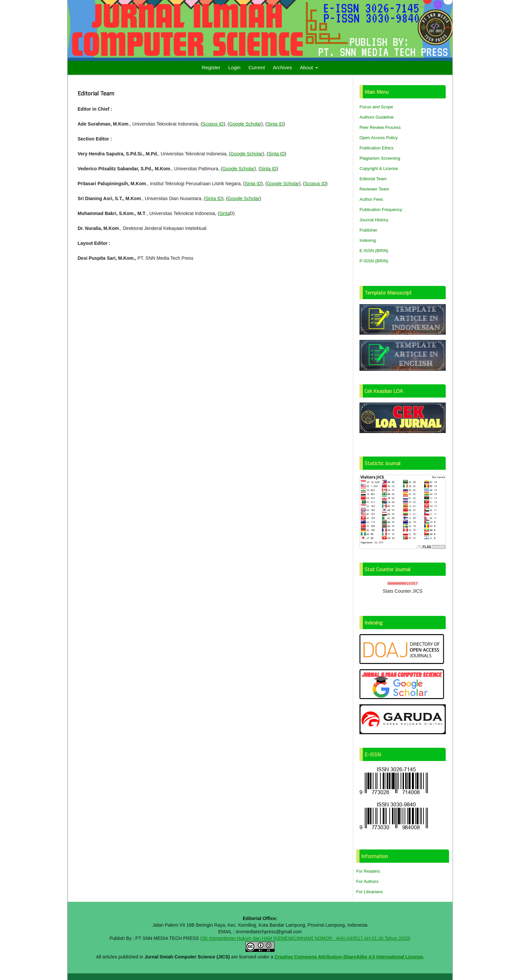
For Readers (368, 871)
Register (211, 67)
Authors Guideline (377, 117)
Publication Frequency (381, 210)
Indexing (368, 240)
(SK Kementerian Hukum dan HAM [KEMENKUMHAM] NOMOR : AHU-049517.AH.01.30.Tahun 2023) (305, 938)
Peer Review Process (380, 127)
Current (257, 67)
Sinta (225, 213)
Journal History (374, 220)
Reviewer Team (374, 189)
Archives (283, 67)
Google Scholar (245, 124)
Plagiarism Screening (380, 158)
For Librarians (369, 892)
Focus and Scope (376, 107)
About (307, 67)
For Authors (367, 881)
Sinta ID (275, 124)
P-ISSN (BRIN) (374, 261)
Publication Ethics (377, 148)
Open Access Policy (379, 138)
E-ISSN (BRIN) (374, 251)
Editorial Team (373, 179)
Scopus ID (213, 124)
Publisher (368, 230)
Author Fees (371, 199)
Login (234, 67)
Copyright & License (379, 168)
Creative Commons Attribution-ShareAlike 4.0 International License (349, 957)
